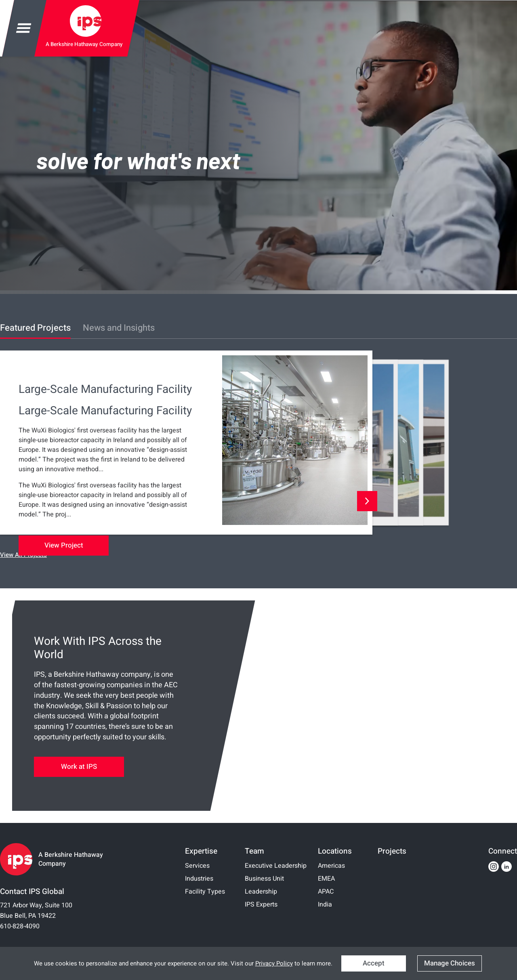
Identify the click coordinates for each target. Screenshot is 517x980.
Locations (335, 851)
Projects (392, 851)
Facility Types (205, 892)
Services (197, 866)
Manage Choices (450, 963)
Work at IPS (79, 767)
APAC (326, 892)
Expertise (201, 851)
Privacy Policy (274, 963)
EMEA (326, 879)
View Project (64, 545)
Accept (374, 963)
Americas (331, 866)
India (325, 904)
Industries (199, 879)
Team (254, 851)
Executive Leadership (276, 866)
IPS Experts (261, 904)
